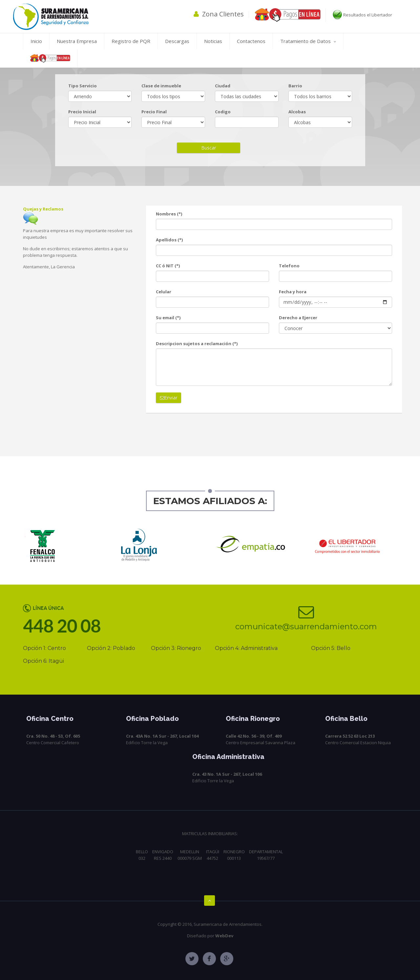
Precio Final (154, 112)
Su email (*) (168, 318)
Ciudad (223, 86)
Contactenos (251, 41)
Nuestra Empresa (77, 41)
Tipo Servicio (83, 86)
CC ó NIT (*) (168, 266)
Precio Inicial (82, 112)
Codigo (223, 112)
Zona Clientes (219, 14)
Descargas (177, 41)
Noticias (213, 41)
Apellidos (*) (169, 240)
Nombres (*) (169, 214)
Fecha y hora (293, 292)
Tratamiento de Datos (308, 41)
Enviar (168, 398)
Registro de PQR (131, 41)
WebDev (224, 936)
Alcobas (297, 112)
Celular (164, 292)
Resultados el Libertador (362, 15)
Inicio (36, 41)
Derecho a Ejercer (298, 318)
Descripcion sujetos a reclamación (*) (197, 344)
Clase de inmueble (161, 86)
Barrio (295, 86)
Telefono (289, 266)
